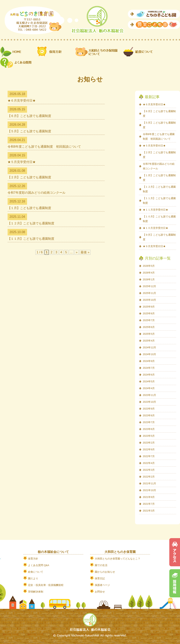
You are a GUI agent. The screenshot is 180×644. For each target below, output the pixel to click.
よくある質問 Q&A (39, 565)
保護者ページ (102, 585)
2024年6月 (149, 375)
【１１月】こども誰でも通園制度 (31, 239)
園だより (33, 578)
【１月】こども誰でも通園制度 (29, 208)
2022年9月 (149, 449)
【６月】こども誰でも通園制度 (29, 116)
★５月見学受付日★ (22, 162)
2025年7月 (149, 320)
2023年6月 (149, 429)
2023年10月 (150, 402)
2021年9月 (149, 497)
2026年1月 (149, 279)
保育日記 (100, 578)
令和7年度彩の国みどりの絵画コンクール (36, 193)
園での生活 (101, 565)
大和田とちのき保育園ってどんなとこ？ (118, 559)
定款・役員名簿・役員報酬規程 (46, 585)
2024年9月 (149, 361)
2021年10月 (150, 490)
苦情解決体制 (36, 592)
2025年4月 (149, 341)
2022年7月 (149, 456)
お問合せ (100, 592)
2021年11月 (150, 483)
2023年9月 (149, 409)
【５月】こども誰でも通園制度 (29, 131)
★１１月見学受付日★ (155, 210)
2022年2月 (149, 477)
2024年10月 (150, 354)
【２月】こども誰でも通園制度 (29, 177)
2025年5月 (149, 334)
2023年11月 (150, 395)
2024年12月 (150, 347)
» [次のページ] (77, 252)
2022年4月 (149, 463)
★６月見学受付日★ (22, 101)
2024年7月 (149, 368)
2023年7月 (149, 422)
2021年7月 (149, 504)
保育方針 (33, 559)
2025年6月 (149, 327)
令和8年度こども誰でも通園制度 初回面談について (44, 147)
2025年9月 (149, 307)
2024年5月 (149, 381)
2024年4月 (149, 388)
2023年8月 (149, 415)
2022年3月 (149, 470)
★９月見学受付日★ (154, 246)
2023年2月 (149, 443)
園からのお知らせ (105, 572)
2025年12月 (150, 286)
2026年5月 (149, 266)
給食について (36, 572)
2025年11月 (150, 293)
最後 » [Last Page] (85, 252)
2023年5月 (149, 436)
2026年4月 (149, 273)
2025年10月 (150, 300)
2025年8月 (149, 313)
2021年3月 (149, 511)
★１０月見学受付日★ (155, 228)
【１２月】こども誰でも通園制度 (31, 223)
